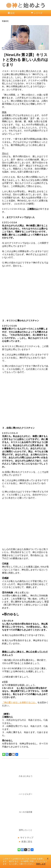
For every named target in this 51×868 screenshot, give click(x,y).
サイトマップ (27, 838)
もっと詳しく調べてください (21, 864)
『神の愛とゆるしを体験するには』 (19, 702)
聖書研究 (5, 21)
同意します (41, 864)
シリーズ (38, 13)
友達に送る (27, 841)
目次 (13, 13)
